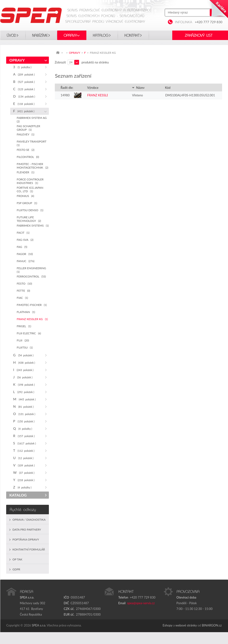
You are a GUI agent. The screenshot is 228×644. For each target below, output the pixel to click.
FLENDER (26, 172)
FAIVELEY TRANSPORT (32, 143)
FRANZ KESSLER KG (32, 319)
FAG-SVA (25, 240)
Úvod (11, 36)
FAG (22, 247)
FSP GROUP (27, 203)
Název (138, 88)
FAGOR (25, 254)
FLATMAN (26, 312)
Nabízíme (40, 36)
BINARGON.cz (212, 625)
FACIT (23, 233)
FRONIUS (26, 196)
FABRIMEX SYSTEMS (33, 226)
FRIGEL (24, 326)
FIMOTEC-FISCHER (32, 305)
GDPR (16, 569)
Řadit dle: (67, 88)
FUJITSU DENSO (30, 210)
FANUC (26, 261)
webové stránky (186, 625)
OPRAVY (70, 36)
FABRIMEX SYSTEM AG (33, 119)
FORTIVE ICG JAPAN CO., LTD (30, 189)
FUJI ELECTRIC (29, 333)
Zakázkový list (199, 36)
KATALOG (101, 36)
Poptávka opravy (26, 539)
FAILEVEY (26, 134)
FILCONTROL (28, 157)
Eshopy (168, 625)
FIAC (23, 298)
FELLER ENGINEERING (32, 270)
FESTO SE (26, 150)
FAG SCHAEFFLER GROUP (29, 128)
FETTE (23, 291)
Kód (168, 88)
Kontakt (132, 36)
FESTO (24, 284)
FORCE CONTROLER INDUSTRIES (30, 181)
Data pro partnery (27, 530)
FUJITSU (25, 347)
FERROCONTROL (31, 276)
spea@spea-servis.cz (141, 603)
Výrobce (93, 88)
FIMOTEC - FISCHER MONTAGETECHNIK (33, 166)
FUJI (23, 340)
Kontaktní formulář (29, 549)
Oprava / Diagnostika (29, 520)
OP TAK (18, 559)
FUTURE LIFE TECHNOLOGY (29, 219)
